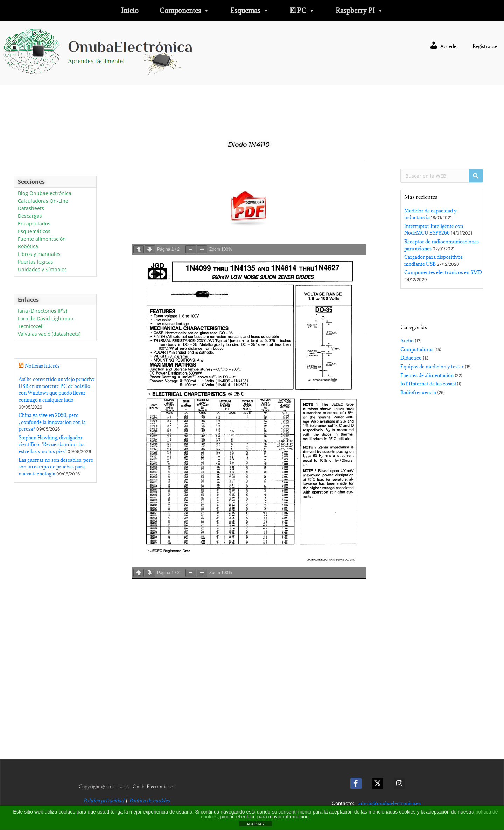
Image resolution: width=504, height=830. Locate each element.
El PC (302, 11)
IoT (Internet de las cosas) (428, 384)
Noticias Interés (42, 366)
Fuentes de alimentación (427, 375)
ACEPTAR (255, 824)
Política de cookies (149, 801)
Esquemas (250, 11)
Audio (407, 341)
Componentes (184, 11)
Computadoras (417, 349)
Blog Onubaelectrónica (45, 193)
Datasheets (31, 208)
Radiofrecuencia (418, 392)
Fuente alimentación (42, 239)
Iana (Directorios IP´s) (43, 311)
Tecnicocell (31, 326)
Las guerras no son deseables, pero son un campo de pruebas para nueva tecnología (56, 467)
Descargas (30, 216)
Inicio (130, 11)
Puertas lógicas (36, 262)
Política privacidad (104, 801)
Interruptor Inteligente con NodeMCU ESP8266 (434, 230)
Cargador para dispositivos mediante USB (433, 260)
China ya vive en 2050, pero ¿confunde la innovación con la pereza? (52, 422)
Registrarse (485, 46)
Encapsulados (34, 224)
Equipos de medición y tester (432, 367)
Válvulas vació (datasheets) (49, 334)
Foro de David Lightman (46, 319)
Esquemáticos (34, 232)
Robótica (28, 247)
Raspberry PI (359, 11)
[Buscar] (476, 176)
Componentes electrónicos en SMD (443, 272)
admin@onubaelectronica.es (390, 803)
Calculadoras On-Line (43, 201)
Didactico (411, 358)
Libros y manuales (39, 254)
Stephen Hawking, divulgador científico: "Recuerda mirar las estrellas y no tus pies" (51, 444)
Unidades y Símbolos (42, 270)
